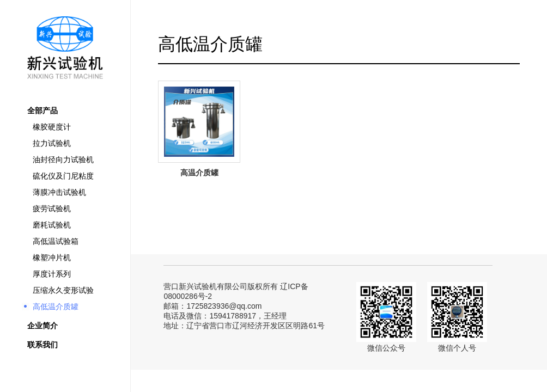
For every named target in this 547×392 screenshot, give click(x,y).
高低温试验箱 (56, 241)
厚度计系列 (52, 274)
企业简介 (42, 326)
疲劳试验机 (52, 209)
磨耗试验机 (52, 225)
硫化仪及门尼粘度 (63, 176)
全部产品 (42, 111)
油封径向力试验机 (63, 160)
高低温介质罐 (56, 307)
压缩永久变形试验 (63, 290)
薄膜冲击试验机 (59, 192)
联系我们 (42, 345)
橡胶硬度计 (52, 127)
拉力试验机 (52, 143)
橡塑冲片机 (52, 258)
